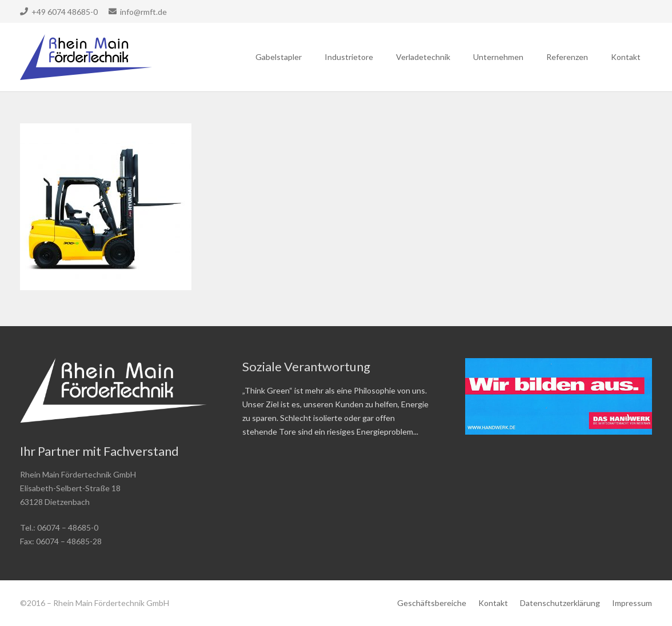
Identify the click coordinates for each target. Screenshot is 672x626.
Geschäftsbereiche (432, 603)
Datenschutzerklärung (560, 603)
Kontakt (493, 603)
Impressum (632, 603)
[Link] (86, 57)
